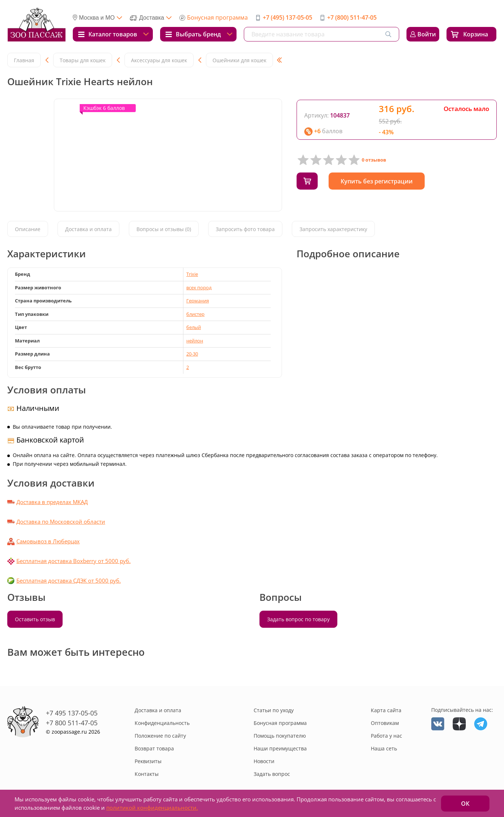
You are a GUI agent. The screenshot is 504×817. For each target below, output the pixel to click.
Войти (427, 34)
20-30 (192, 354)
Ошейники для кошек (239, 60)
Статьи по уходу (274, 710)
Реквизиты (148, 761)
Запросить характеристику (333, 229)
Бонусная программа (217, 17)
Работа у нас (386, 736)
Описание (28, 229)
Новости (264, 761)
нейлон (195, 341)
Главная (24, 60)
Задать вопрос (272, 774)
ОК (465, 804)
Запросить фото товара (245, 229)
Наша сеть (384, 748)
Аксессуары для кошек (159, 60)
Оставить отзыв (35, 619)
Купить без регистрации (380, 181)
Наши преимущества (280, 748)
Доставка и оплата (88, 229)
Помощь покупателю (280, 736)
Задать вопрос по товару (298, 619)
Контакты (147, 774)
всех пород (199, 287)
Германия (198, 301)
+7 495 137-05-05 (72, 713)
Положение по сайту (160, 736)
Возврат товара (154, 748)
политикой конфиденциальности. (152, 808)
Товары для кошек (83, 60)
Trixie (192, 274)
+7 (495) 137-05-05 (287, 17)
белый (194, 327)
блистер (195, 314)
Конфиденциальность (162, 723)
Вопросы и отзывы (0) (164, 229)
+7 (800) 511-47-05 (352, 17)
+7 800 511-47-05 (72, 723)
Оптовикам (385, 723)
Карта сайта (386, 710)
